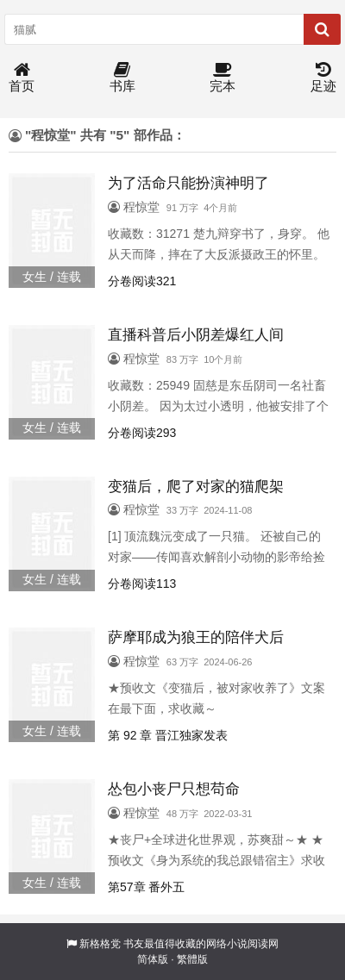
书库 (122, 78)
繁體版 (192, 959)
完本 (223, 78)
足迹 (323, 78)
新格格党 (100, 944)
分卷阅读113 (142, 584)
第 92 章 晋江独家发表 (168, 735)
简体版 (153, 959)
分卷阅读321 (142, 281)
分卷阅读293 (142, 433)
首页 (22, 78)
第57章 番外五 (146, 887)
